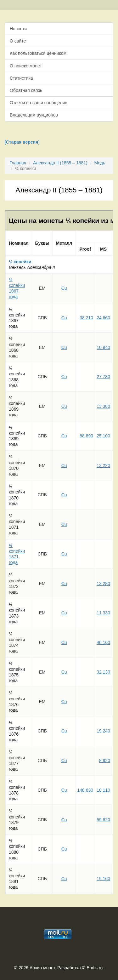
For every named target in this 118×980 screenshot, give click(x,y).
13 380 (103, 406)
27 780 (103, 377)
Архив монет (42, 968)
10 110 (103, 790)
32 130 (103, 672)
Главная (18, 163)
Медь (100, 163)
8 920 (105, 761)
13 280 (103, 584)
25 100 (103, 436)
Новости (18, 29)
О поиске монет (26, 66)
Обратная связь (26, 90)
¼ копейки (20, 262)
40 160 (103, 642)
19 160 (103, 879)
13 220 (103, 465)
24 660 (103, 318)
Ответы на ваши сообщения (39, 103)
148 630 (85, 790)
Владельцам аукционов (34, 115)
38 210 (86, 318)
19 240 (103, 731)
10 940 (103, 347)
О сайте (18, 41)
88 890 (86, 436)
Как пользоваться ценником (38, 53)
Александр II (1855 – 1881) (60, 163)
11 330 (103, 613)
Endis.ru (95, 968)
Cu (64, 288)
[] (22, 142)
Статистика (21, 78)
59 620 (103, 820)
